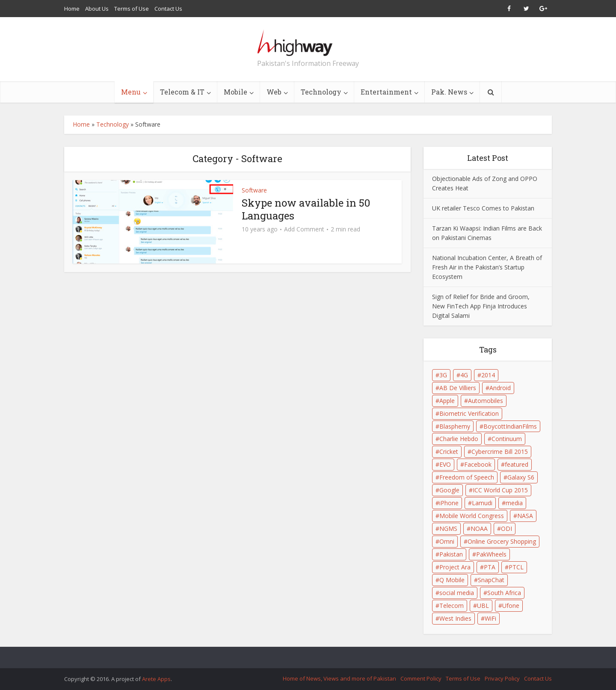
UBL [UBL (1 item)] (483, 606)
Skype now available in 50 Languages (306, 209)
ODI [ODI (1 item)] (506, 529)
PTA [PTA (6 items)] (490, 567)
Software (254, 190)
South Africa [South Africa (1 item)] (504, 593)
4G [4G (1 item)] (464, 375)
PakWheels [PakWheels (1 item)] (491, 554)
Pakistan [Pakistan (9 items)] (451, 554)
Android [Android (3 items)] (500, 388)
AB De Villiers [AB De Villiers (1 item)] (458, 388)
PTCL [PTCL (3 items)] (516, 567)
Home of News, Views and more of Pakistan (339, 678)
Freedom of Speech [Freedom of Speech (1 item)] (467, 477)
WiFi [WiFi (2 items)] (490, 618)
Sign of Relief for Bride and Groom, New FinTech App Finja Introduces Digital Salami (481, 306)
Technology (321, 92)
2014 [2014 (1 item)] (488, 375)
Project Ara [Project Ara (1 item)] (455, 567)
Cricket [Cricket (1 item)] (449, 452)
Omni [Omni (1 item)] (447, 541)
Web (274, 92)
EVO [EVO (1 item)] (445, 464)
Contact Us (168, 9)
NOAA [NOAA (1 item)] (479, 529)
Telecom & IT (182, 92)
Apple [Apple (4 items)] (447, 401)
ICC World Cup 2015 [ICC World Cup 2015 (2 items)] (500, 490)
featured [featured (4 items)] (517, 464)
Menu (131, 92)
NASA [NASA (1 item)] (525, 516)
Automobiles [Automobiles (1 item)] (486, 401)
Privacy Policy (502, 678)
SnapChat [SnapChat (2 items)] (491, 580)
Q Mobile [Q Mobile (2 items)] (452, 580)
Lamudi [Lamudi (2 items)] (482, 503)
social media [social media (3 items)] (457, 593)
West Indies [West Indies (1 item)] (455, 618)
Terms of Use (132, 9)
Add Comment (304, 229)
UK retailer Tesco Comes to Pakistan (483, 208)
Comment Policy (421, 678)
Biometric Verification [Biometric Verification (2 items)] (469, 413)
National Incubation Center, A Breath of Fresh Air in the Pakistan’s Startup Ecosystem (487, 267)
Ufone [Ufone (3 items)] (511, 606)
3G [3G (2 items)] (443, 375)
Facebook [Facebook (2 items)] (478, 464)
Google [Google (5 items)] (449, 490)
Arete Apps (156, 679)
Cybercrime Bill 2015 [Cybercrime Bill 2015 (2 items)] (500, 452)
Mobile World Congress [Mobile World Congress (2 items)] (472, 516)
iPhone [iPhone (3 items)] (449, 503)
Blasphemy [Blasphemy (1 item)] (455, 426)
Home (72, 9)
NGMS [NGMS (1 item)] (448, 529)
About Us (97, 9)
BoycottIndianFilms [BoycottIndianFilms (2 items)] (510, 426)
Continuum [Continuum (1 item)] (507, 439)
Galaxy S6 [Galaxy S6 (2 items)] (521, 477)
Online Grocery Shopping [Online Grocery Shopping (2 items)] (502, 541)
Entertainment (386, 92)
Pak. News (449, 92)
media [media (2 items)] (514, 503)
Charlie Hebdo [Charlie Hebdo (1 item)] (459, 439)
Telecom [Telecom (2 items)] (452, 606)
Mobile (235, 92)
